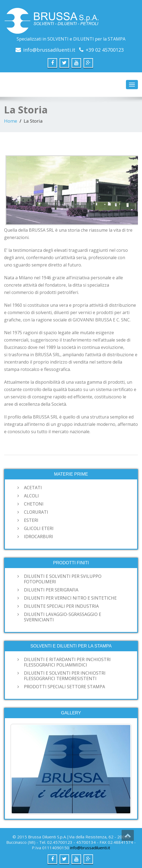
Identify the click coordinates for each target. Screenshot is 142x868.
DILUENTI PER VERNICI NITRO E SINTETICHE (70, 598)
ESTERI (31, 520)
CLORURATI (36, 512)
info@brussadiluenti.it (49, 50)
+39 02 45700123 (105, 50)
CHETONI (34, 504)
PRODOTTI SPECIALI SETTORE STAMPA (64, 687)
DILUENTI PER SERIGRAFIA (51, 590)
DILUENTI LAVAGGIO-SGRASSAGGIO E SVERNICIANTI (63, 617)
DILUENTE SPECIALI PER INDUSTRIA (61, 606)
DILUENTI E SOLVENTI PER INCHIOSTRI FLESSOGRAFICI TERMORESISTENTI (65, 676)
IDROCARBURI (38, 537)
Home (11, 121)
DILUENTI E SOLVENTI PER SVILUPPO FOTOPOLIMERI (63, 579)
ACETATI (33, 488)
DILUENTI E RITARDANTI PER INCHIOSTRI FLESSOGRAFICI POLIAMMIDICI (67, 662)
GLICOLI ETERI (39, 528)
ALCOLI (31, 496)
